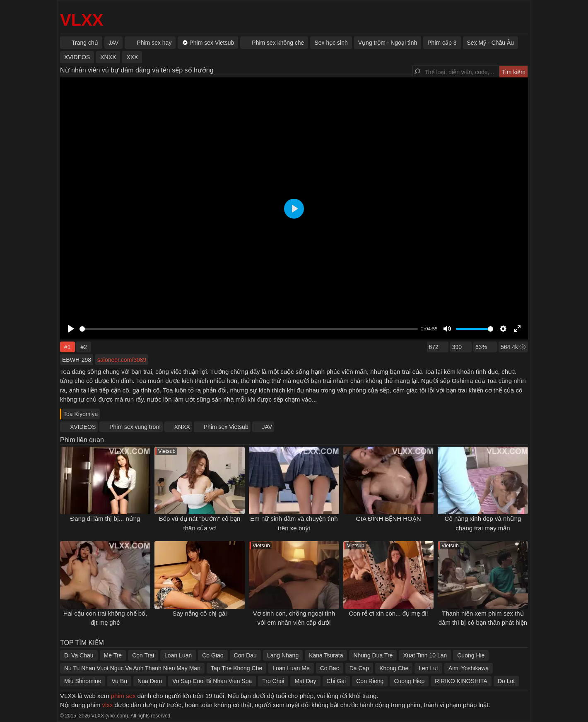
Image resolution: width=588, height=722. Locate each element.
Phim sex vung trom (135, 427)
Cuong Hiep (409, 681)
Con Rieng (370, 681)
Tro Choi (273, 681)
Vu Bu (119, 681)
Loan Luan (178, 655)
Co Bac (330, 668)
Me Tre (113, 655)
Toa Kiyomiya (81, 414)
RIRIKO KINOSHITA (461, 681)
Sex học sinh (331, 43)
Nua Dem (150, 681)
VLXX (82, 20)
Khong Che (394, 668)
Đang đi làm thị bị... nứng (105, 519)
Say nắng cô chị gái (199, 613)
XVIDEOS (83, 427)
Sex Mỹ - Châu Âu (491, 43)
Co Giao (213, 655)
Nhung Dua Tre (373, 655)
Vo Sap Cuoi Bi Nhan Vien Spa (212, 681)
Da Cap (359, 668)
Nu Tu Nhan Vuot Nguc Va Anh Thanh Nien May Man (132, 668)
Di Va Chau (79, 655)
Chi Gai (336, 681)
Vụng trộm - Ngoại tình (388, 43)
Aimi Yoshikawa (469, 668)
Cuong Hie (471, 655)
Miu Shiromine (83, 681)
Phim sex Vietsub (226, 427)
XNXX (182, 427)
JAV (267, 427)
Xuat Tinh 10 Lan (425, 655)
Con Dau (245, 655)
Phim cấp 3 (442, 43)
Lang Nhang (283, 655)
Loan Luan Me (291, 668)
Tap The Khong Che (236, 668)
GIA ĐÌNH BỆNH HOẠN (388, 519)
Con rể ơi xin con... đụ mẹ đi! (388, 613)
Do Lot (506, 681)
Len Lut (428, 668)
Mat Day (305, 681)
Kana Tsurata (326, 655)
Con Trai (143, 655)
